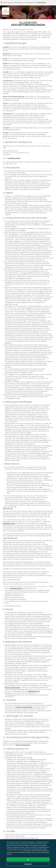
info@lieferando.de (14, 158)
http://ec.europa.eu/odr (13, 687)
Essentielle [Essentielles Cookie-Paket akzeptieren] (28, 864)
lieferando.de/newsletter (25, 707)
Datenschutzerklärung (23, 745)
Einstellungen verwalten (13, 851)
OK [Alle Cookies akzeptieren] (28, 859)
